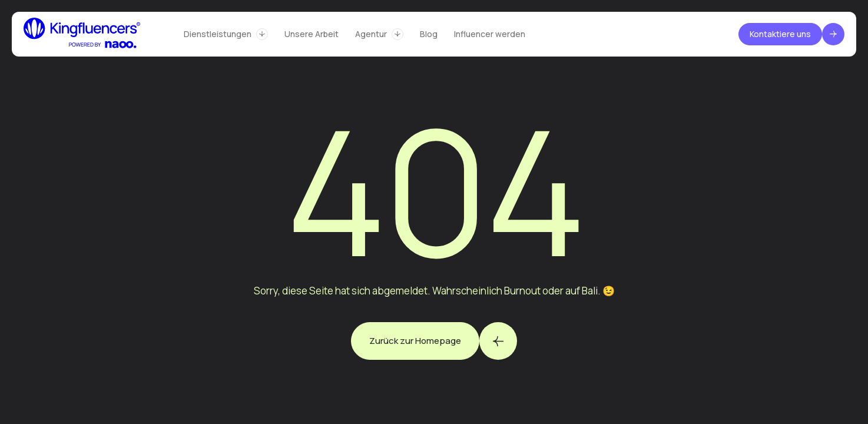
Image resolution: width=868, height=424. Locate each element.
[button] (226, 34)
